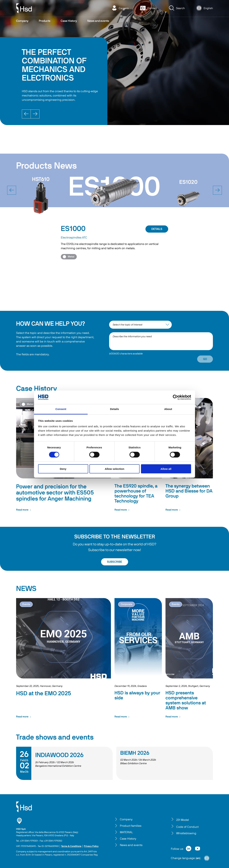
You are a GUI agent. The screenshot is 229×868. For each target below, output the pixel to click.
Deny (63, 469)
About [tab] (168, 409)
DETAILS (157, 229)
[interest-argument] (140, 325)
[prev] (12, 190)
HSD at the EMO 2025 (44, 693)
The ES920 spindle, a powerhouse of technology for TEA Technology (136, 494)
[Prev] (26, 114)
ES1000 (73, 229)
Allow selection (114, 469)
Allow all (166, 469)
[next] (217, 190)
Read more (24, 510)
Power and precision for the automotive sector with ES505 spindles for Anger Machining (55, 493)
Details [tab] (114, 409)
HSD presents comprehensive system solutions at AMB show (186, 700)
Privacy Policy (91, 846)
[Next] (35, 114)
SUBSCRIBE (115, 562)
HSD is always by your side (137, 695)
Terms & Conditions (71, 846)
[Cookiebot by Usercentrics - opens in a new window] (175, 397)
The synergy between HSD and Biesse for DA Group (189, 491)
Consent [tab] (61, 409)
